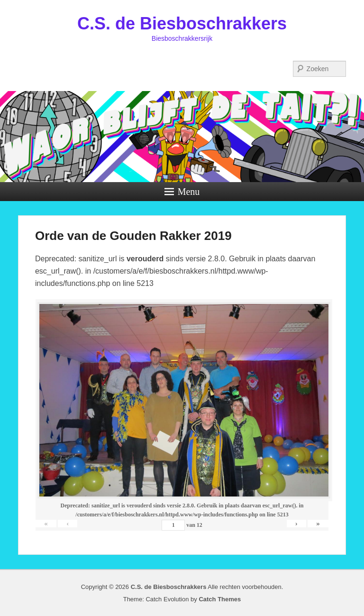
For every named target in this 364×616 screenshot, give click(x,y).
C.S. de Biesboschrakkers (182, 23)
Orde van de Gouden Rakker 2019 (133, 236)
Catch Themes (220, 599)
